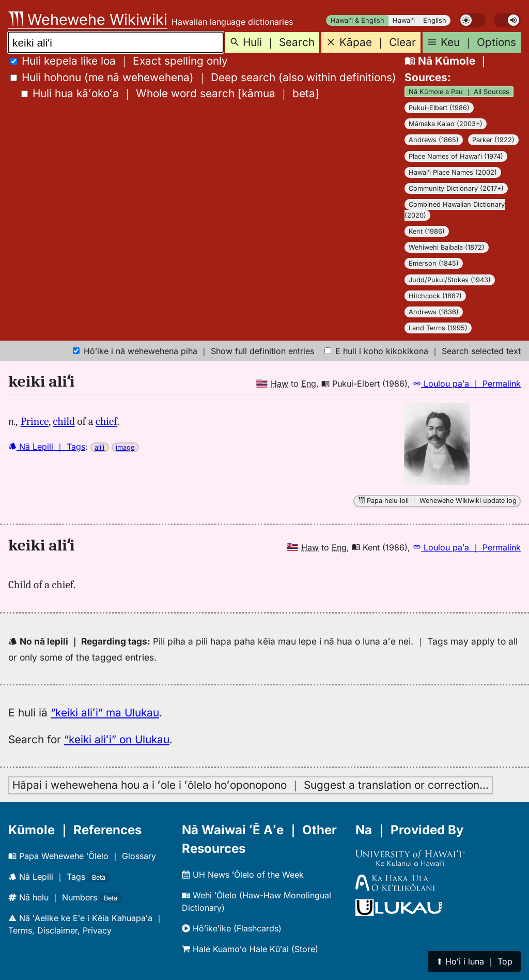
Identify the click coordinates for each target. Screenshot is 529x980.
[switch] (472, 20)
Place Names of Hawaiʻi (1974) (456, 156)
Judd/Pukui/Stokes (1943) (450, 280)
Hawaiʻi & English (357, 20)
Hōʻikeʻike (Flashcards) (232, 928)
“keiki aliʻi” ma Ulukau (105, 713)
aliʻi (99, 447)
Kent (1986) (427, 231)
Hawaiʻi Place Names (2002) (453, 172)
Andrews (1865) (434, 140)
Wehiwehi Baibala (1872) (447, 247)
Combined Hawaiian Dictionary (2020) (455, 210)
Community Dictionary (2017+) (456, 188)
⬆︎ (474, 961)
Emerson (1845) (434, 263)
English (435, 20)
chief (106, 421)
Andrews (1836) (434, 312)
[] (170, 93)
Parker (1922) (493, 140)
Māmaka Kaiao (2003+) (446, 124)
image (125, 447)
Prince (35, 421)
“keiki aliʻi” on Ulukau (117, 739)
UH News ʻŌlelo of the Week (243, 875)
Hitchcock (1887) (435, 296)
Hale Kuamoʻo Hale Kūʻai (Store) (250, 949)
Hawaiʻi (404, 20)
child (64, 421)
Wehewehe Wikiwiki (88, 19)
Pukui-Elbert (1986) (439, 108)
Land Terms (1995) (438, 328)
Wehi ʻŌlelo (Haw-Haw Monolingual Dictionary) (256, 901)
